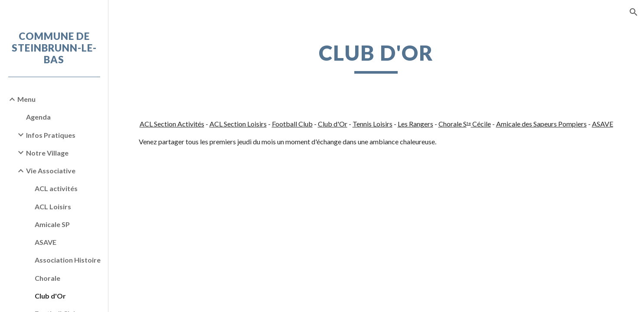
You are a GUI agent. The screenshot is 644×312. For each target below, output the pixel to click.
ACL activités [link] (56, 188)
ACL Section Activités (172, 124)
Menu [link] (26, 99)
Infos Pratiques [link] (51, 135)
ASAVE (603, 124)
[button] (634, 12)
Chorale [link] (47, 278)
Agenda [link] (38, 117)
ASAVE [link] (46, 242)
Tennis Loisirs (373, 124)
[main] (376, 57)
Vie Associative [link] (51, 171)
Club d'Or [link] (50, 296)
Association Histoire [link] (68, 260)
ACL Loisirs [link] (53, 206)
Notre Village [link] (47, 153)
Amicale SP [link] (52, 224)
